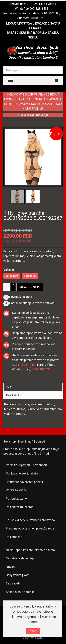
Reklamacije (14, 537)
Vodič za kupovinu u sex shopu (26, 465)
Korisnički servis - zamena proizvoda (30, 520)
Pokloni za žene (16, 498)
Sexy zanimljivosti (18, 575)
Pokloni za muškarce (20, 507)
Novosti (11, 567)
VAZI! (33, 631)
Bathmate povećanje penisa (24, 482)
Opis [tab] (9, 387)
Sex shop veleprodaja (20, 558)
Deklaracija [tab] (12, 395)
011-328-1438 (36, 4)
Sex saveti (13, 583)
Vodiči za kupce (16, 490)
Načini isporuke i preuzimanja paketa (30, 550)
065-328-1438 (39, 8)
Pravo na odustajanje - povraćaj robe (30, 528)
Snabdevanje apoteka (20, 592)
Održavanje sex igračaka (22, 473)
